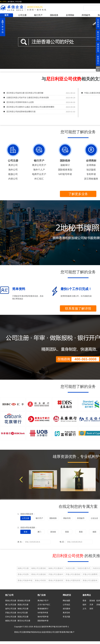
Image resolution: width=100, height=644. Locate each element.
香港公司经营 (40, 580)
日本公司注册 (11, 617)
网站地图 (66, 601)
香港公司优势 (23, 574)
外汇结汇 (39, 179)
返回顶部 (98, 69)
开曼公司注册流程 (73, 574)
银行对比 (98, 35)
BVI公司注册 (23, 613)
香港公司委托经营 (73, 580)
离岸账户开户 (43, 601)
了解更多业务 (78, 194)
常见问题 (18, 2)
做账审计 (65, 165)
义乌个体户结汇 (44, 605)
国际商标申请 (43, 621)
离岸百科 (66, 613)
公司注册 (22, 15)
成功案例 (11, 2)
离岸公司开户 (39, 165)
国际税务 (54, 15)
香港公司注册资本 (90, 580)
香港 (26, 532)
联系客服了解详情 (78, 308)
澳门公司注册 (11, 605)
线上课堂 (3, 2)
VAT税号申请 (65, 174)
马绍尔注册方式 (84, 568)
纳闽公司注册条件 (56, 568)
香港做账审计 (43, 609)
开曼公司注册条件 (56, 574)
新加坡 (53, 532)
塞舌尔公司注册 (24, 621)
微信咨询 (98, 48)
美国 (81, 532)
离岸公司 (13, 165)
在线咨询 (98, 23)
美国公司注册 (23, 605)
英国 (67, 532)
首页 (7, 15)
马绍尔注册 (70, 568)
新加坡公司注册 (24, 601)
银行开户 (38, 15)
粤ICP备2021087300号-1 (59, 627)
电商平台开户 (39, 174)
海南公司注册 (23, 609)
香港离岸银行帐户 (67, 632)
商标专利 (67, 518)
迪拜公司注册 (11, 609)
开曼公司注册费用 (90, 574)
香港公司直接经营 (56, 580)
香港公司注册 (11, 601)
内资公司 (13, 179)
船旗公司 (13, 174)
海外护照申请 (43, 617)
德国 (94, 532)
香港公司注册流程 (39, 574)
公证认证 (94, 518)
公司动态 (66, 605)
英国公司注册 (23, 617)
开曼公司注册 (11, 613)
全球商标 (70, 15)
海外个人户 (39, 170)
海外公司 (13, 170)
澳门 (39, 532)
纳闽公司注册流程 (39, 568)
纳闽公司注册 (23, 568)
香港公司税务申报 (25, 580)
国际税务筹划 (65, 170)
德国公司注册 (11, 621)
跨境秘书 (86, 15)
